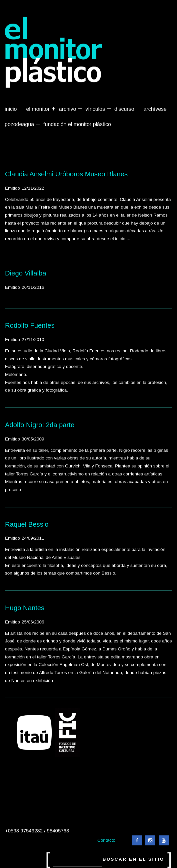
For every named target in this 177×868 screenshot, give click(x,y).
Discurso (124, 109)
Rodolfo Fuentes (30, 325)
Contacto (106, 840)
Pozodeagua (20, 124)
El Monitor (38, 109)
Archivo (68, 109)
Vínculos (96, 109)
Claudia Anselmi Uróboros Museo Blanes (66, 174)
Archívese (155, 109)
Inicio (11, 109)
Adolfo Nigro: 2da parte (40, 425)
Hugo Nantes (25, 608)
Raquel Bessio (27, 524)
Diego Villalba (25, 273)
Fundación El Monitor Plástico (77, 124)
